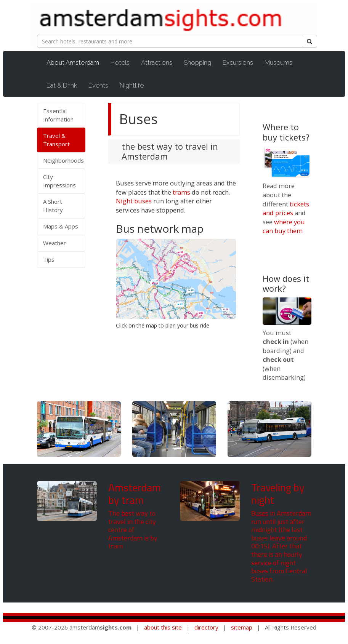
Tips (49, 259)
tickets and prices (286, 209)
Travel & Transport (56, 140)
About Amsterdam (77, 62)
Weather (55, 243)
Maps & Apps (61, 226)
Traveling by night (278, 494)
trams (181, 192)
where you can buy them (284, 226)
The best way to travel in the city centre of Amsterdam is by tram (133, 530)
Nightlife (132, 85)
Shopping (197, 62)
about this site (163, 627)
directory (206, 627)
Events (98, 85)
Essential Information (58, 115)
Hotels (120, 62)
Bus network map (160, 229)
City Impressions (59, 181)
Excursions (238, 62)
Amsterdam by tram (135, 494)
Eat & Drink (62, 85)
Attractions (157, 62)
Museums (278, 62)
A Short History (53, 205)
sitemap (242, 627)
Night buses (134, 201)
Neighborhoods (63, 160)
